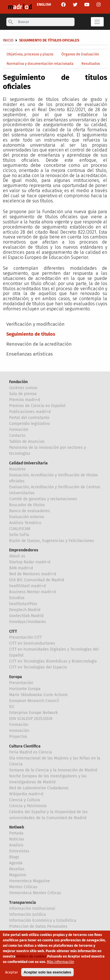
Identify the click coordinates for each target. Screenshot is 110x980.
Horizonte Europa (25, 689)
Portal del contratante (29, 418)
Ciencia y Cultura (25, 800)
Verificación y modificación (35, 324)
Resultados (91, 64)
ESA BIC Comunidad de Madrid (37, 580)
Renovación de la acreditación (39, 344)
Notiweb (17, 827)
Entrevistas (19, 851)
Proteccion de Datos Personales (38, 926)
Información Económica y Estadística (43, 920)
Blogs (14, 857)
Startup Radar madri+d (30, 562)
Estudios (17, 598)
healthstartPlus (23, 604)
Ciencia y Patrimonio (28, 806)
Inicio (8, 40)
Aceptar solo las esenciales (47, 974)
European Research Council (34, 701)
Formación (19, 430)
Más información (60, 964)
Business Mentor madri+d (32, 592)
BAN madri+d (21, 568)
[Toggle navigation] (97, 22)
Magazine (18, 875)
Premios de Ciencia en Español (37, 406)
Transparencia (23, 903)
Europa (16, 677)
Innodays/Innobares (28, 622)
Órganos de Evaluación (80, 54)
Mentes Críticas (23, 887)
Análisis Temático (25, 523)
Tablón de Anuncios (27, 442)
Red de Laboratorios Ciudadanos (39, 788)
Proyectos (18, 737)
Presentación (21, 683)
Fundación (18, 382)
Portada (16, 833)
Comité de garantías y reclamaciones (43, 499)
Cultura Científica (25, 746)
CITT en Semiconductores (32, 643)
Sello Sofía (19, 535)
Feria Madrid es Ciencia (31, 752)
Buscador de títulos (27, 505)
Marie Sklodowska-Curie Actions (38, 695)
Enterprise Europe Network (33, 713)
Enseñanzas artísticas (30, 354)
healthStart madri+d (27, 586)
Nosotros (17, 469)
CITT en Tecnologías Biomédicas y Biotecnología (53, 661)
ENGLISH (44, 4)
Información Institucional (32, 909)
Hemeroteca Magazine (30, 881)
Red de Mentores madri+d (33, 574)
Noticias (17, 839)
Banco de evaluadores (30, 511)
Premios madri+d (25, 400)
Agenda (16, 863)
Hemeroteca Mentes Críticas (35, 893)
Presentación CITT (25, 637)
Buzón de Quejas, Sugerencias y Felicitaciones (52, 541)
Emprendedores (24, 550)
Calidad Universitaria (28, 463)
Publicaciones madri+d (30, 412)
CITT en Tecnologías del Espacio (38, 667)
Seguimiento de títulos (31, 334)
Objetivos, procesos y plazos (30, 54)
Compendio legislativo (29, 424)
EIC (12, 707)
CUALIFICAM (20, 529)
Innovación (19, 731)
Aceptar (12, 974)
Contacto (17, 436)
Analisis (16, 845)
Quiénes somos (23, 388)
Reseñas (17, 869)
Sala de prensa (23, 394)
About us (17, 556)
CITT (13, 631)
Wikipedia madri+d (26, 794)
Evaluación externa (27, 517)
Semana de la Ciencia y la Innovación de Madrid (53, 770)
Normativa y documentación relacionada (40, 64)
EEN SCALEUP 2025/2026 (31, 719)
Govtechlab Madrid (26, 616)
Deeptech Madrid (25, 610)
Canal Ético (19, 932)
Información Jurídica (28, 914)
